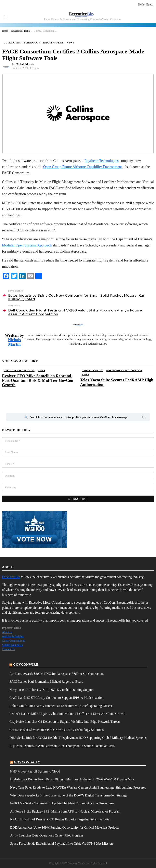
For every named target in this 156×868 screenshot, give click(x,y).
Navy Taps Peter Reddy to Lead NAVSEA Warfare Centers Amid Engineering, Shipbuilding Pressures (78, 788)
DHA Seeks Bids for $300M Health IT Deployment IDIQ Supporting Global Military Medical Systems (78, 738)
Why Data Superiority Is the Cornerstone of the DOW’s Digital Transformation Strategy (69, 795)
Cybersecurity (92, 370)
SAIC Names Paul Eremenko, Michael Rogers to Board (46, 682)
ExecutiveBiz (11, 577)
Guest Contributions (14, 641)
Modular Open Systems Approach (27, 245)
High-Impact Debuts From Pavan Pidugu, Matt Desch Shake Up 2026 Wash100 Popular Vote (72, 779)
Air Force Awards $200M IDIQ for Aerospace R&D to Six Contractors (56, 674)
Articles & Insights (13, 636)
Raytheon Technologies (101, 161)
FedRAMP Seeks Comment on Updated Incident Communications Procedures (62, 803)
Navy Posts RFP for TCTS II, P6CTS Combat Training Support (51, 690)
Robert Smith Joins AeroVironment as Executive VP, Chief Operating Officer (61, 706)
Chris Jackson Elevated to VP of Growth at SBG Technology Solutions (56, 730)
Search (144, 418)
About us (7, 632)
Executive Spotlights (19, 370)
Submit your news (12, 645)
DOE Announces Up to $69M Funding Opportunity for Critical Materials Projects (65, 828)
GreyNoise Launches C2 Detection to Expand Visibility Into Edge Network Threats (65, 722)
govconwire (26, 665)
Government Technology (124, 370)
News (41, 370)
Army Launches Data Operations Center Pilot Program (47, 835)
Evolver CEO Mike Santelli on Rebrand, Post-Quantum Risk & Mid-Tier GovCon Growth (38, 380)
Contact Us (8, 649)
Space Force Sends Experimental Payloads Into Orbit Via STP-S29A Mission (61, 844)
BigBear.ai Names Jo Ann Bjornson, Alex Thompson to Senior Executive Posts (62, 746)
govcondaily (27, 762)
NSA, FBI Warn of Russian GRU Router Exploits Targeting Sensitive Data (60, 819)
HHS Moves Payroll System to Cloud (35, 771)
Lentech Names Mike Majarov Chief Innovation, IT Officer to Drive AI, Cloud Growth (67, 714)
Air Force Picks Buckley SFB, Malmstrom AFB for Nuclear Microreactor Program (65, 812)
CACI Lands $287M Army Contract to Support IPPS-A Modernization (56, 698)
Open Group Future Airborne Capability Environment (82, 167)
